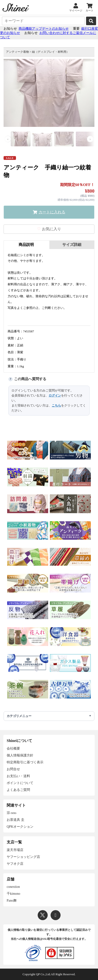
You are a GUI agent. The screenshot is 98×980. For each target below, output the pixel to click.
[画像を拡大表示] (49, 93)
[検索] (91, 21)
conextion (13, 887)
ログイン (55, 395)
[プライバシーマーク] (33, 953)
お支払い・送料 (18, 776)
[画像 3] (64, 139)
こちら (56, 405)
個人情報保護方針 (20, 755)
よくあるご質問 (18, 790)
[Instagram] (56, 915)
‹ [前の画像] (8, 139)
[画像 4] (86, 139)
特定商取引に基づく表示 (25, 762)
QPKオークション (20, 827)
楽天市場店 (15, 850)
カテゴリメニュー (19, 716)
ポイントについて (20, 783)
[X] (43, 915)
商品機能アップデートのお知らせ (44, 29)
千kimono (13, 894)
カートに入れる (52, 212)
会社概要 (13, 748)
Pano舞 (12, 901)
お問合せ (13, 769)
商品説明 (26, 245)
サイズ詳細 (72, 245)
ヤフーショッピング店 (23, 857)
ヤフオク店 (15, 864)
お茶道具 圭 (15, 820)
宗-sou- (12, 813)
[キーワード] (43, 21)
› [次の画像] (90, 139)
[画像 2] (42, 139)
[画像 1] (21, 139)
